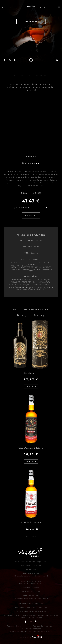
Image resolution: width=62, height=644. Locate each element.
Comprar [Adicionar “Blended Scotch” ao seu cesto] (31, 536)
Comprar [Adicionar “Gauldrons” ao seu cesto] (31, 387)
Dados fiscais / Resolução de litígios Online (31, 631)
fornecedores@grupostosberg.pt (31, 611)
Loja (43, 8)
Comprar (31, 215)
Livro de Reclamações (31, 629)
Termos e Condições (16, 626)
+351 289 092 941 (31, 596)
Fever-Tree (31, 22)
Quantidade (22, 208)
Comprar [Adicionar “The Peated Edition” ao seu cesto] (31, 461)
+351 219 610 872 (31, 574)
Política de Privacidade (44, 626)
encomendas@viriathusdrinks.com (31, 608)
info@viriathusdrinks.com (31, 604)
